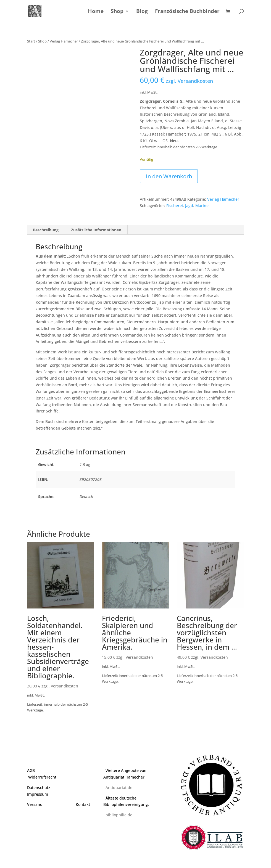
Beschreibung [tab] (46, 230)
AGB (31, 770)
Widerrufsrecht (42, 777)
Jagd (189, 206)
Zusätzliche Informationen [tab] (96, 230)
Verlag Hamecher (64, 41)
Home (96, 12)
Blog (142, 12)
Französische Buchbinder (187, 12)
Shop (117, 12)
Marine (202, 206)
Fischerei (175, 206)
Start (31, 41)
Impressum (38, 794)
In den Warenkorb (169, 176)
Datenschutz (39, 788)
